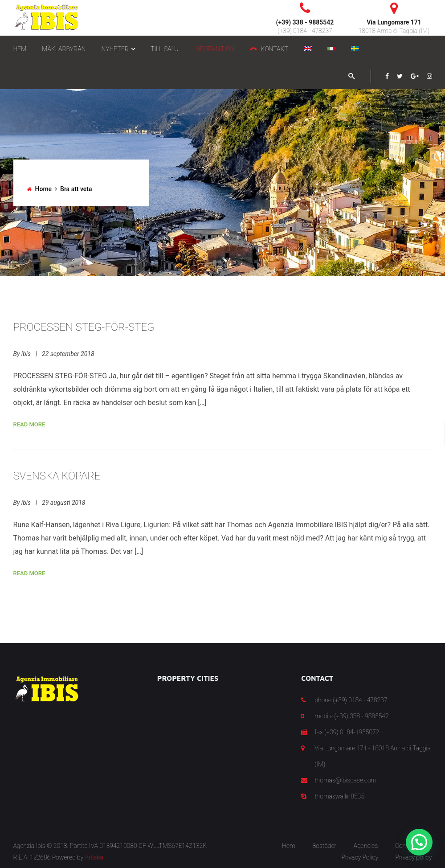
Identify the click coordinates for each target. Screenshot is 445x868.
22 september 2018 (68, 354)
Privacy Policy (360, 857)
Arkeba (94, 857)
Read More (29, 424)
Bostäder (324, 846)
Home (44, 189)
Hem (288, 846)
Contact (406, 846)
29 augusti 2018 (63, 503)
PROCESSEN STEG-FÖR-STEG (84, 327)
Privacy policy (413, 857)
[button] (419, 842)
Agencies (366, 846)
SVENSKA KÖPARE (57, 476)
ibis (26, 354)
